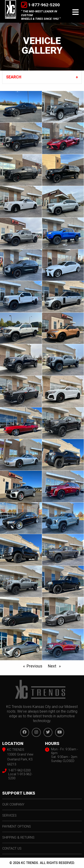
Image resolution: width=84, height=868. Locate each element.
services (9, 816)
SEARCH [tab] (14, 77)
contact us (12, 849)
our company (13, 805)
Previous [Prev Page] (36, 666)
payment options (17, 827)
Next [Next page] (55, 666)
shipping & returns (18, 838)
